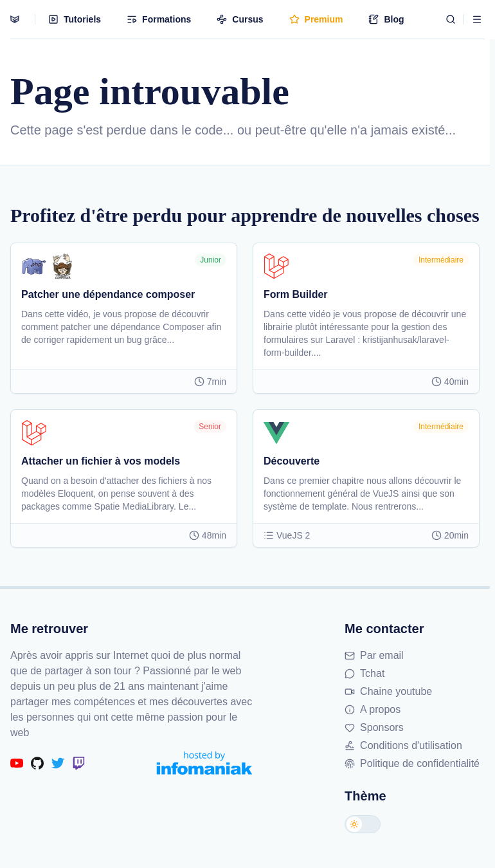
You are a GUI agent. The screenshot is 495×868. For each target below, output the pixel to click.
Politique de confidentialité (412, 763)
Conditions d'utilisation (403, 745)
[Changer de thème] (363, 824)
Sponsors (374, 727)
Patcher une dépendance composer (108, 294)
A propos (373, 709)
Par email (374, 655)
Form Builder (296, 294)
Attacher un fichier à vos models (101, 461)
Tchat (364, 673)
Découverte (292, 461)
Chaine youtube (388, 691)
